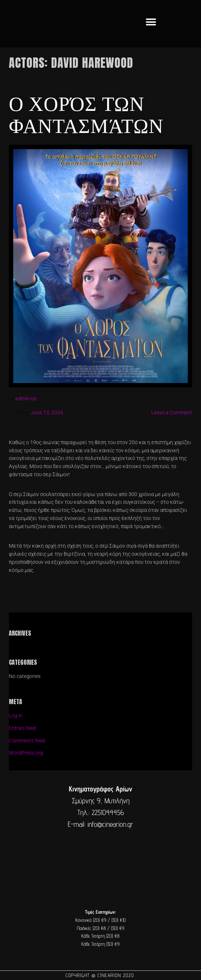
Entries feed (22, 728)
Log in (16, 716)
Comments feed (27, 741)
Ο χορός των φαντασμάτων (86, 113)
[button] (151, 22)
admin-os (26, 398)
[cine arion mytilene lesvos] (100, 861)
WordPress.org (26, 753)
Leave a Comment (172, 412)
